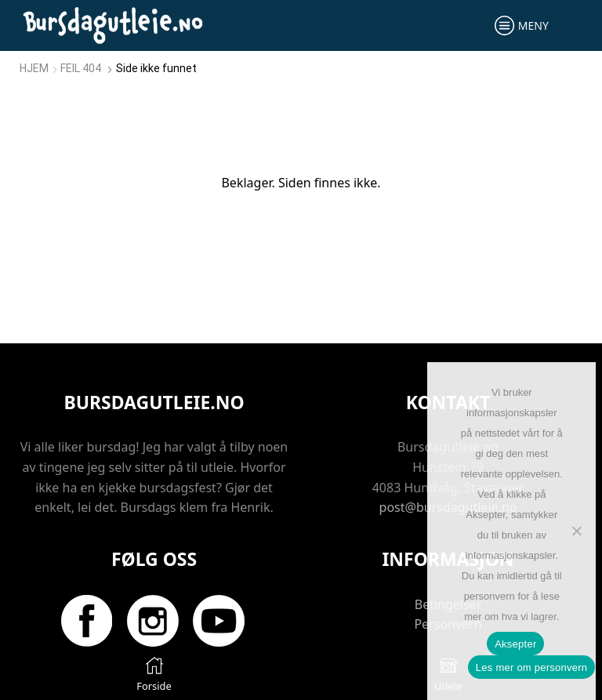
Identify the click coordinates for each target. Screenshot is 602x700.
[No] (576, 531)
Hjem (34, 68)
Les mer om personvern (532, 667)
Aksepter (515, 644)
